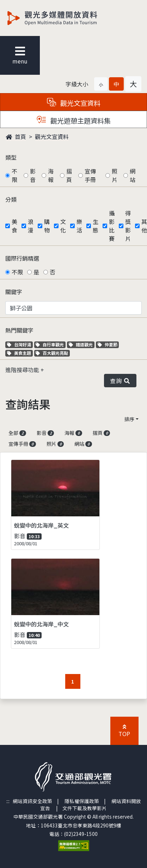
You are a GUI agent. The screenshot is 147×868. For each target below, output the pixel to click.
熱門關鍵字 (19, 330)
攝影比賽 (112, 226)
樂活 (79, 226)
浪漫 (31, 226)
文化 (63, 226)
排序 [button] (129, 419)
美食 (14, 226)
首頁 (16, 136)
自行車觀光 (50, 344)
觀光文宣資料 (52, 136)
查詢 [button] (120, 381)
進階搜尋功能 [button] (23, 370)
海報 (51, 175)
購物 (47, 226)
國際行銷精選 (22, 258)
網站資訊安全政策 (32, 801)
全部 (17, 433)
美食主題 (20, 353)
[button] (101, 84)
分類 (11, 199)
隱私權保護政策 (82, 801)
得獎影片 (128, 226)
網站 (133, 175)
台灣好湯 (20, 344)
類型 (11, 157)
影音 (33, 175)
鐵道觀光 (82, 344)
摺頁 (69, 175)
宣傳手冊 (90, 175)
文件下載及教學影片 (85, 808)
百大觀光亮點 (52, 353)
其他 (144, 226)
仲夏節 (108, 344)
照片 (115, 175)
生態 (96, 226)
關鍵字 (14, 292)
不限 (14, 175)
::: (8, 801)
